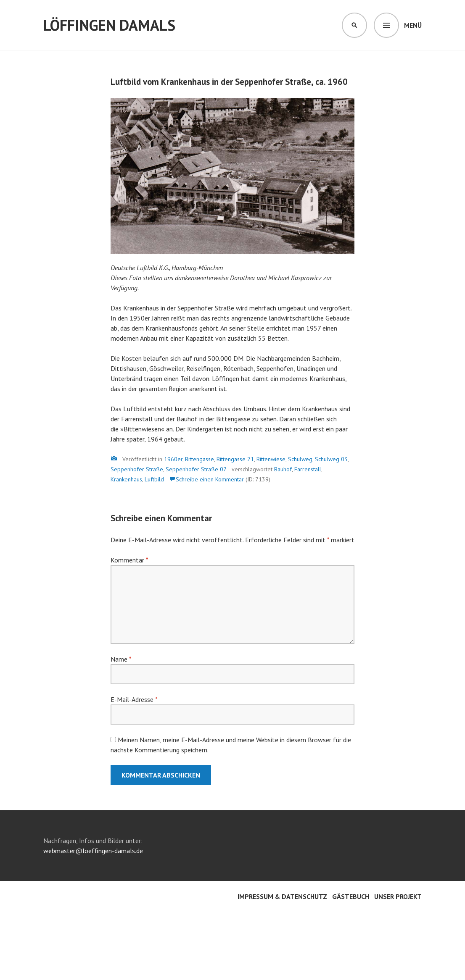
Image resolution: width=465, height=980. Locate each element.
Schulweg (300, 459)
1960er (173, 459)
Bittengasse (199, 459)
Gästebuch (351, 896)
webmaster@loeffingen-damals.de (93, 851)
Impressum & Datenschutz (282, 896)
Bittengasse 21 (235, 459)
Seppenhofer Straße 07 (196, 469)
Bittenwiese (271, 459)
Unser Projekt (398, 896)
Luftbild (154, 479)
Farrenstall (308, 469)
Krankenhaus (126, 479)
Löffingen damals (109, 25)
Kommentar (129, 560)
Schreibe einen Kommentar (210, 479)
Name (121, 659)
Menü (413, 25)
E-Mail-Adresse (134, 699)
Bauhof (283, 469)
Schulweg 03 (331, 459)
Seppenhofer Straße (137, 469)
